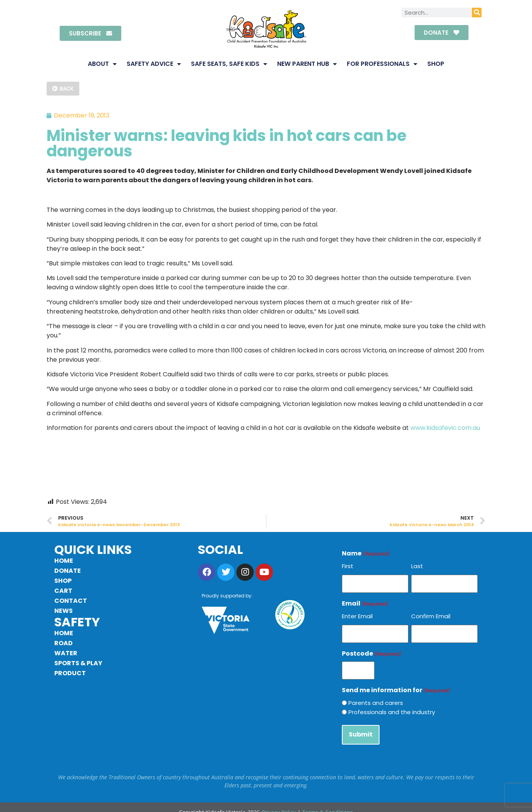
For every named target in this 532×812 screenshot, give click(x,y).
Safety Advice (154, 64)
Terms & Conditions (328, 802)
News (64, 611)
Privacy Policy (279, 802)
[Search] (477, 13)
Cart (63, 591)
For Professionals (382, 64)
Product (70, 673)
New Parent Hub (307, 64)
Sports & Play (78, 663)
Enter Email (357, 614)
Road (64, 643)
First (348, 566)
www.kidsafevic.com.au (445, 428)
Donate (68, 571)
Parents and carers (376, 695)
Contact (71, 601)
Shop (436, 64)
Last (417, 566)
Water (66, 653)
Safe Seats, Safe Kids (229, 64)
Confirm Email (431, 614)
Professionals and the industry (392, 705)
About (102, 64)
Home (64, 561)
